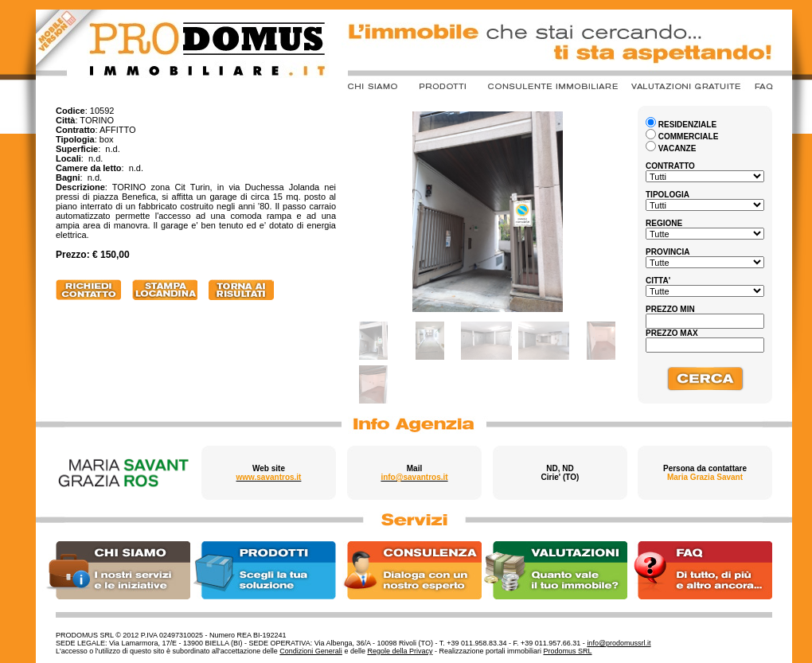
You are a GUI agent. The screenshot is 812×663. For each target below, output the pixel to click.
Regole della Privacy (400, 651)
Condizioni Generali (311, 651)
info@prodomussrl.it (619, 643)
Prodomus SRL (568, 651)
